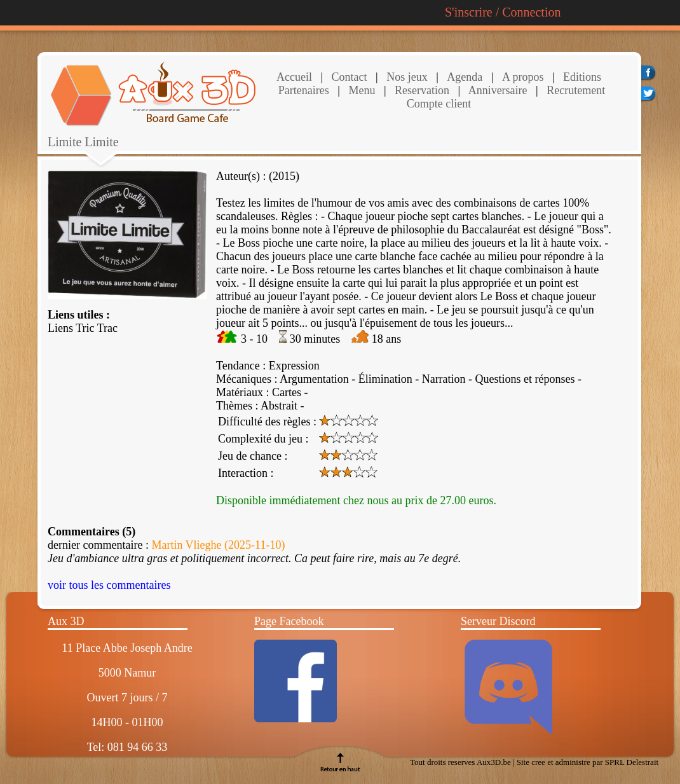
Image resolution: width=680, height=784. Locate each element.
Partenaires (304, 90)
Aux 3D (66, 621)
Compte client (439, 104)
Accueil (294, 77)
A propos (523, 77)
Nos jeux (406, 77)
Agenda (465, 77)
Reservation (421, 90)
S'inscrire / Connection (503, 12)
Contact (348, 77)
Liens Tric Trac (83, 328)
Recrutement (575, 90)
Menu (362, 90)
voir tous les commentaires (109, 585)
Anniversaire (496, 90)
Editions (582, 77)
